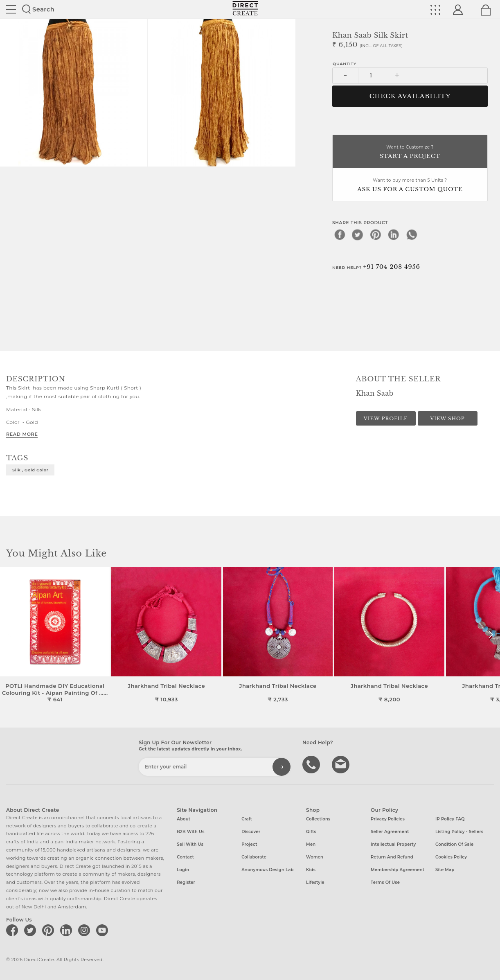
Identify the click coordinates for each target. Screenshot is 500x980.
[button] (490, 635)
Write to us (342, 764)
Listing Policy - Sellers (459, 832)
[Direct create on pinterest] (50, 930)
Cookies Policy (451, 857)
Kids (311, 870)
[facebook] (340, 234)
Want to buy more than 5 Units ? (410, 186)
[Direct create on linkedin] (68, 930)
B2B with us (190, 832)
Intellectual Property (393, 844)
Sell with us (190, 844)
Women (315, 857)
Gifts (311, 832)
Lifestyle (315, 882)
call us (312, 764)
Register (186, 882)
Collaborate (254, 857)
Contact (185, 857)
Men (311, 844)
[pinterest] (376, 234)
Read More (22, 434)
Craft (247, 819)
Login (183, 870)
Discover (251, 832)
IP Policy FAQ (450, 819)
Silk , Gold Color (30, 470)
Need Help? (376, 267)
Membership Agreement (398, 870)
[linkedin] (394, 234)
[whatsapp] (412, 234)
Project (249, 844)
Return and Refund (392, 857)
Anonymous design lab (267, 870)
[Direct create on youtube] (104, 930)
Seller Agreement (390, 832)
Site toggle (11, 9)
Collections (318, 819)
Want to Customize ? (410, 152)
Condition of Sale (454, 844)
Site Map (445, 870)
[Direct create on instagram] (86, 930)
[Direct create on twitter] (32, 930)
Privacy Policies (388, 819)
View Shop (447, 419)
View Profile (386, 419)
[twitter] (358, 234)
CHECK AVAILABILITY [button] (410, 96)
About (184, 819)
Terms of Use (385, 882)
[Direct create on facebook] (14, 930)
